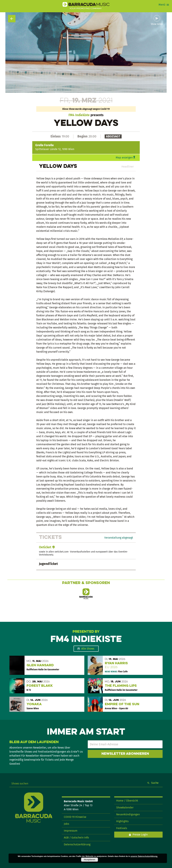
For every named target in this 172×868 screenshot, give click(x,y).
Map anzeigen (124, 158)
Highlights (122, 821)
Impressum (71, 831)
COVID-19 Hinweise (75, 817)
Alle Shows (88, 649)
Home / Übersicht (127, 801)
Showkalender (125, 807)
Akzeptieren (90, 860)
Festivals (122, 828)
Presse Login (140, 835)
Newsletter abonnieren (125, 754)
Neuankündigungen (128, 814)
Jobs (66, 824)
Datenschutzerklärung (77, 844)
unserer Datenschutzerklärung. (144, 856)
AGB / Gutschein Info (76, 838)
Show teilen (157, 24)
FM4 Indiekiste (79, 115)
